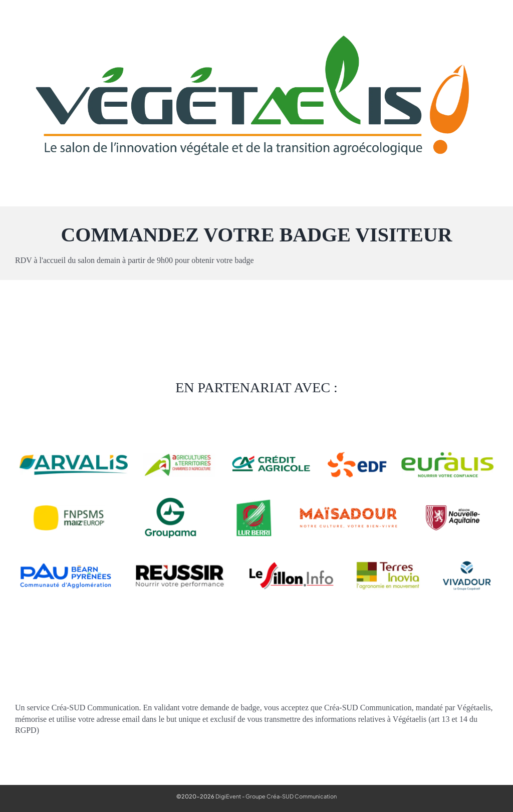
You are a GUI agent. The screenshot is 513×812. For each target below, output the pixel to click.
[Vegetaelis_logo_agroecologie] (256, 21)
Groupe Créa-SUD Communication (291, 796)
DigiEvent (228, 796)
